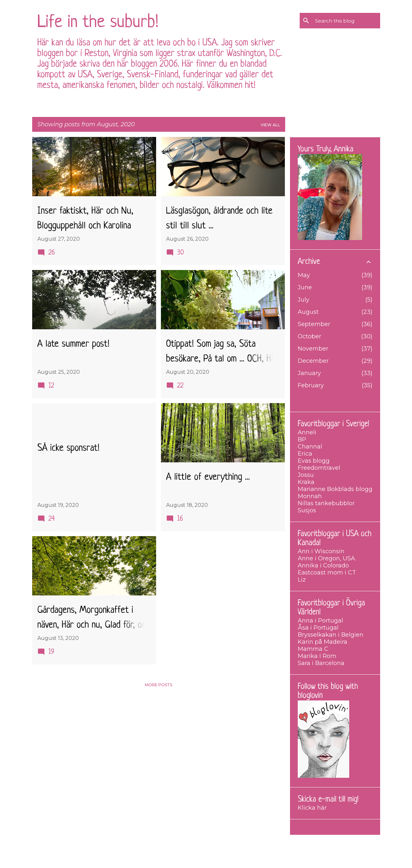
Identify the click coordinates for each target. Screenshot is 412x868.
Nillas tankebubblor (326, 503)
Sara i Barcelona (321, 663)
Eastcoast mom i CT (327, 573)
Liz (302, 580)
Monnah (310, 496)
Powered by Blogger (206, 844)
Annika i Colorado (323, 565)
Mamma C (313, 649)
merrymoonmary (225, 858)
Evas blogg (314, 461)
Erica (305, 454)
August (308, 312)
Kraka (306, 482)
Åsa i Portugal (318, 628)
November (313, 349)
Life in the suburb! (98, 23)
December (313, 361)
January (309, 373)
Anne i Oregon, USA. (327, 558)
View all (270, 125)
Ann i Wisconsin (321, 551)
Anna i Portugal (320, 621)
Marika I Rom (317, 656)
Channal (310, 447)
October (309, 336)
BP (302, 439)
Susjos (307, 510)
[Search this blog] (346, 21)
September (314, 324)
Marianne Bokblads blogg (335, 489)
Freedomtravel (319, 468)
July (304, 300)
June (305, 287)
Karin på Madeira (323, 642)
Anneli (307, 432)
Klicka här (312, 808)
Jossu (306, 475)
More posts (159, 685)
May (304, 275)
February (311, 385)
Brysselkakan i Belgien (331, 635)
